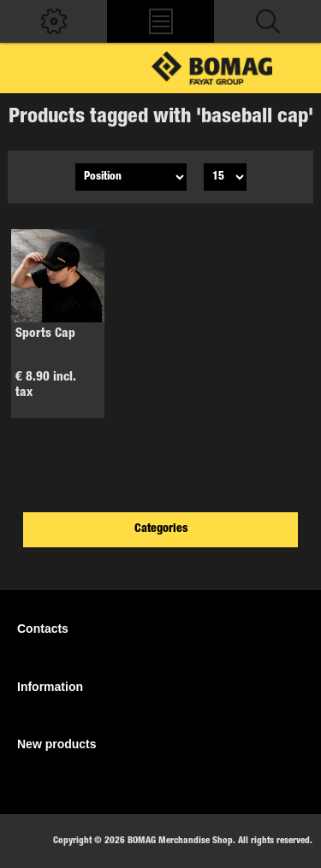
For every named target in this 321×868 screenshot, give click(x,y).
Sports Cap (45, 334)
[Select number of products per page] (225, 177)
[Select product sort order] (131, 177)
